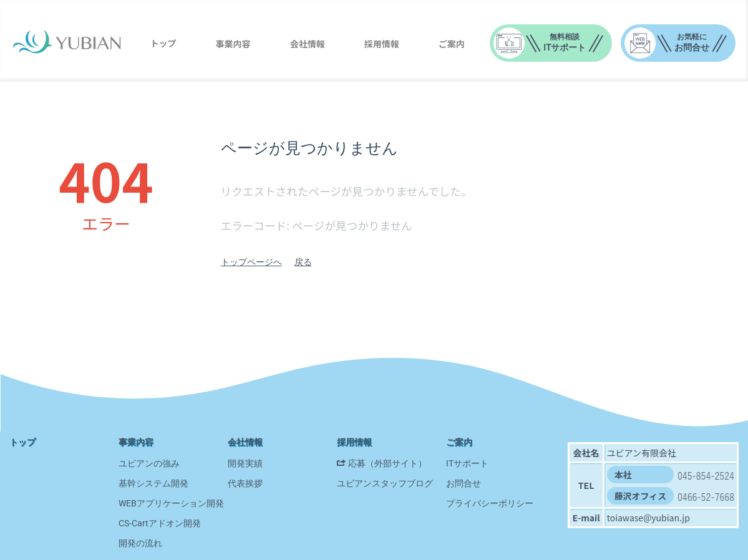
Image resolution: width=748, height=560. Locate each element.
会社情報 (308, 44)
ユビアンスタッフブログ (385, 483)
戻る (303, 262)
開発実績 (245, 463)
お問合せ (464, 483)
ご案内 (452, 44)
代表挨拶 (245, 483)
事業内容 (233, 44)
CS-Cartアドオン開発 (160, 523)
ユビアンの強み (149, 463)
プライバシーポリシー (490, 503)
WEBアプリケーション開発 (171, 503)
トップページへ (251, 262)
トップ (163, 43)
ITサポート (467, 463)
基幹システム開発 (153, 483)
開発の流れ (140, 543)
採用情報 (382, 44)
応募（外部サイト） (387, 463)
